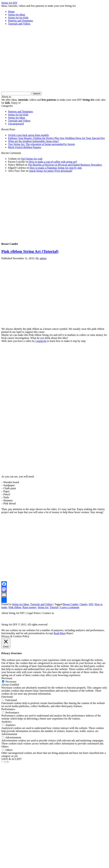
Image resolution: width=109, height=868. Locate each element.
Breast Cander (70, 604)
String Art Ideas (17, 15)
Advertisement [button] (9, 734)
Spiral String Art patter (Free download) (51, 171)
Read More (60, 633)
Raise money (29, 607)
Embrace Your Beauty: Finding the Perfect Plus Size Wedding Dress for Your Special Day (57, 138)
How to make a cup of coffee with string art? (53, 162)
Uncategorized (16, 124)
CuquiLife (41, 341)
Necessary (11, 682)
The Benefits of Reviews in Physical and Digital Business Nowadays (65, 165)
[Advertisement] (32, 60)
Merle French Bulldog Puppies (25, 147)
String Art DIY (9, 3)
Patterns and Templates (21, 21)
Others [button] (5, 747)
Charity (84, 604)
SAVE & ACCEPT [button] (12, 759)
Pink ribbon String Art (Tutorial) (30, 251)
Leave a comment (70, 607)
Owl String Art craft (32, 159)
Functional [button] (7, 697)
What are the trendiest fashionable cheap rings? (34, 141)
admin (43, 258)
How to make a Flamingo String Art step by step (56, 168)
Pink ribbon (15, 607)
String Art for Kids (18, 18)
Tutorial (54, 607)
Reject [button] (70, 633)
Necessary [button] (7, 678)
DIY (91, 604)
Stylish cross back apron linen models (28, 135)
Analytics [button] (6, 722)
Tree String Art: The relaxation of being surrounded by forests (41, 144)
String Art (43, 607)
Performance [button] (8, 709)
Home (11, 12)
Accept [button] (49, 633)
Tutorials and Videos (19, 24)
